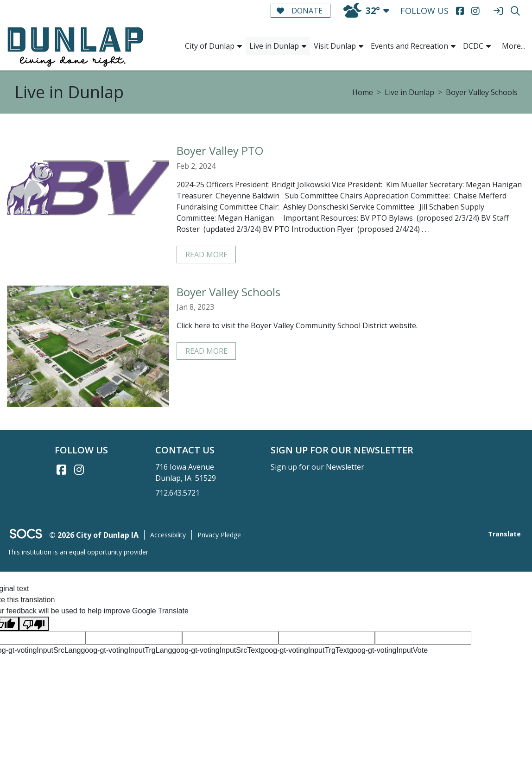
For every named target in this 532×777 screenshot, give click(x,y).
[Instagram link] (79, 470)
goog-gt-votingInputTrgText (305, 650)
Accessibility (168, 535)
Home (363, 92)
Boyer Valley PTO (220, 150)
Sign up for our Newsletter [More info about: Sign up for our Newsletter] (317, 467)
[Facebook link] (62, 470)
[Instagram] (475, 11)
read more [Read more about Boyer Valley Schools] (206, 351)
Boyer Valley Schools (482, 92)
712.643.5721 (177, 493)
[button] (240, 46)
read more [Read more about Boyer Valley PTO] (206, 255)
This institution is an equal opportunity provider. (79, 552)
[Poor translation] (34, 624)
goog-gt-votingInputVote (388, 650)
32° (362, 10)
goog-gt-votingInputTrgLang (126, 650)
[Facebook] (460, 11)
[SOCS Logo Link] (25, 535)
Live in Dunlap (409, 92)
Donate (300, 11)
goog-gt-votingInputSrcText (216, 650)
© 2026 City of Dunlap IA (94, 535)
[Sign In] (498, 11)
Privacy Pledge (219, 535)
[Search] (515, 11)
